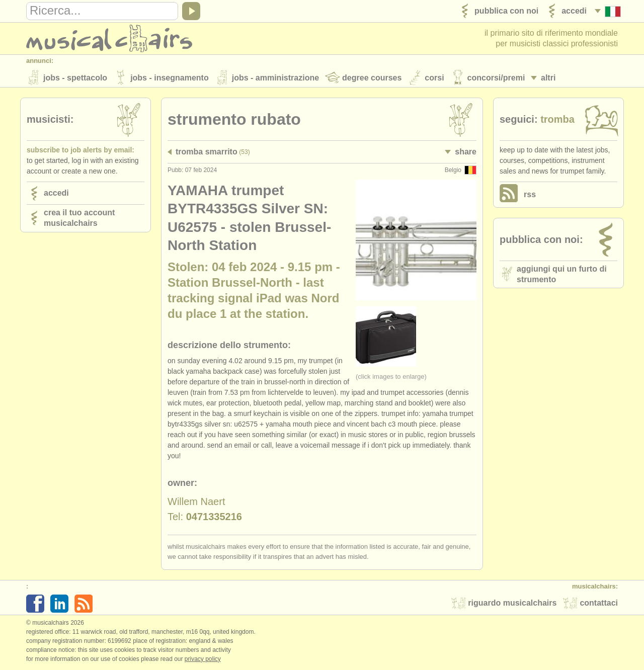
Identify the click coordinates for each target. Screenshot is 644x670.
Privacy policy (203, 659)
